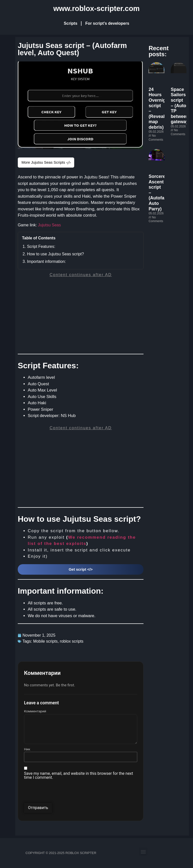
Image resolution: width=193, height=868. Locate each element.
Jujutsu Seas (49, 225)
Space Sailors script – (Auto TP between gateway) (180, 106)
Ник (27, 749)
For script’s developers (107, 23)
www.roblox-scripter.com (96, 8)
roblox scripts (71, 641)
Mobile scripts (45, 641)
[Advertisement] (80, 316)
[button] (143, 852)
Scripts (70, 23)
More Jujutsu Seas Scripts (46, 162)
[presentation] (62, 793)
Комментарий (35, 711)
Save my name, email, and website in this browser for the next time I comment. (78, 776)
